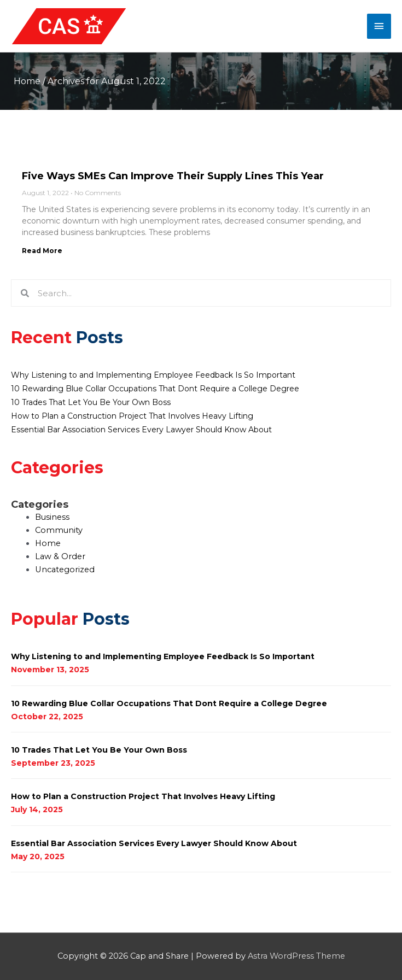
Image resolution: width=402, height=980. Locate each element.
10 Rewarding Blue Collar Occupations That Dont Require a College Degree (155, 389)
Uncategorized (65, 570)
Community (59, 530)
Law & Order (60, 556)
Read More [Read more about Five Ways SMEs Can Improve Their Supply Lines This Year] (42, 251)
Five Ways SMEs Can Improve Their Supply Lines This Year (173, 176)
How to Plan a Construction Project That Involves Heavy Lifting (132, 416)
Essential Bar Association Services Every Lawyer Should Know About (141, 430)
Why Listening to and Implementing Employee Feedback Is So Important (153, 375)
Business (52, 517)
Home (27, 81)
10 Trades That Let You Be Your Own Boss (91, 402)
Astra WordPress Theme (296, 956)
